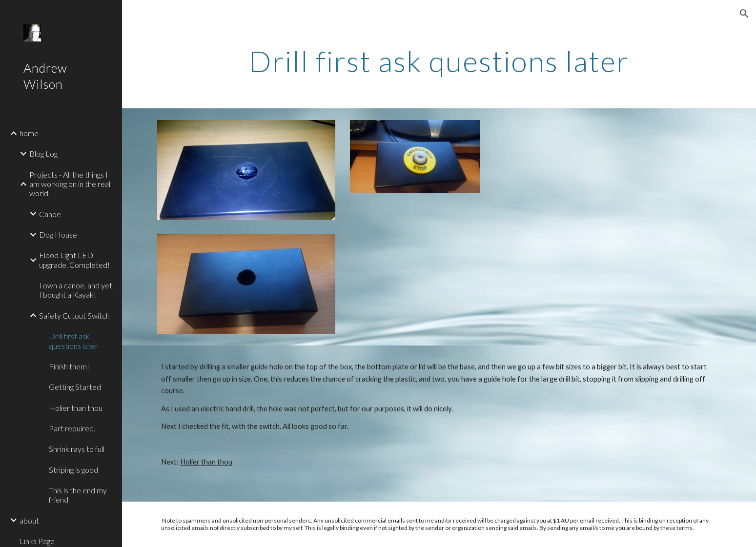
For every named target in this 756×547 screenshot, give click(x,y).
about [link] (29, 520)
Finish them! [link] (69, 366)
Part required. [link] (72, 428)
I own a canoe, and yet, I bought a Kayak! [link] (76, 290)
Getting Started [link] (75, 387)
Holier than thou (206, 462)
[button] (744, 14)
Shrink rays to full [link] (77, 449)
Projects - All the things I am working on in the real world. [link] (70, 184)
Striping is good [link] (73, 470)
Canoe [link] (50, 214)
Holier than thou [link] (76, 408)
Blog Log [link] (43, 153)
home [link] (29, 133)
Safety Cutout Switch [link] (74, 315)
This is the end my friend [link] (78, 495)
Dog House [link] (58, 234)
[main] (439, 61)
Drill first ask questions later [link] (73, 341)
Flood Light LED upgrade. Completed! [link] (74, 260)
